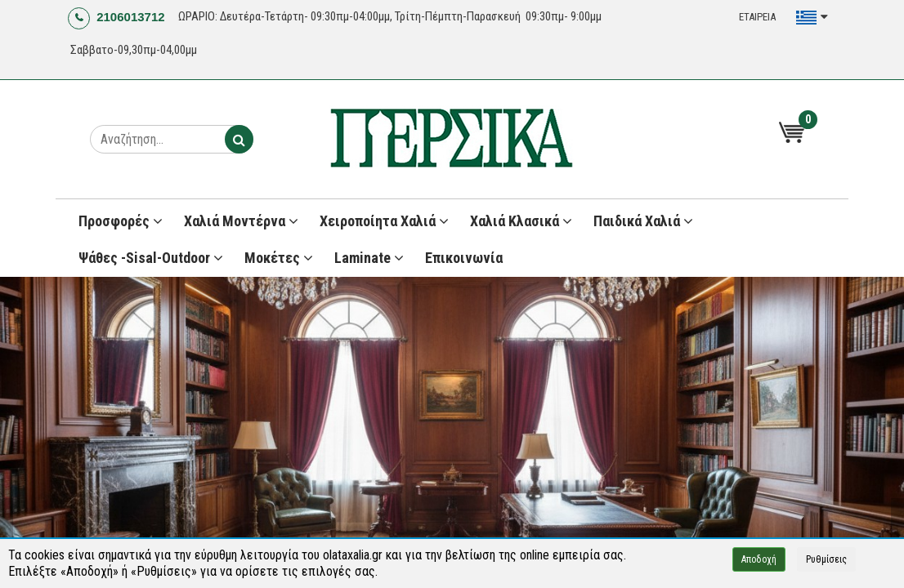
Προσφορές (121, 221)
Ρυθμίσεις (826, 559)
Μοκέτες (279, 258)
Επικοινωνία (464, 258)
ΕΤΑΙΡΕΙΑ (757, 17)
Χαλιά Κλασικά (521, 221)
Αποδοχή (759, 559)
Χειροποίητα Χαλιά (384, 221)
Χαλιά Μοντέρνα (241, 221)
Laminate (369, 258)
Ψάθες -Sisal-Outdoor (151, 258)
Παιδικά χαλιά (643, 221)
